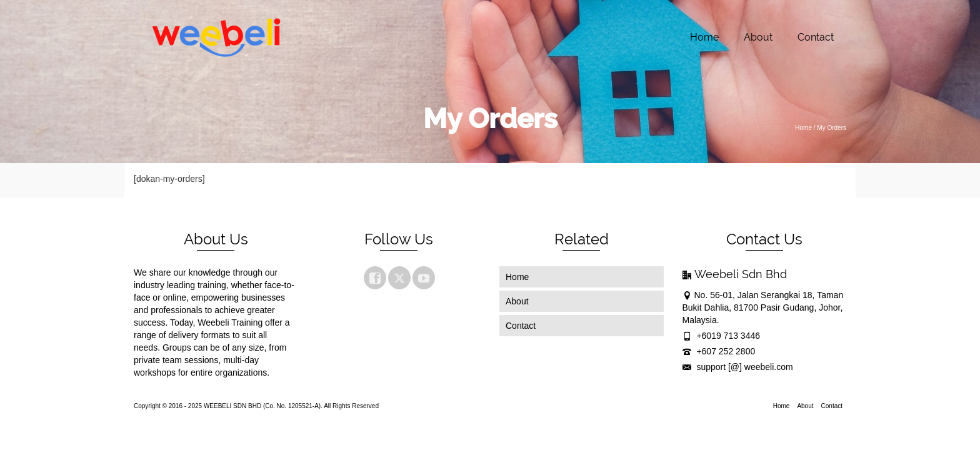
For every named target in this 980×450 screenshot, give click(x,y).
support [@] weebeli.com (738, 367)
